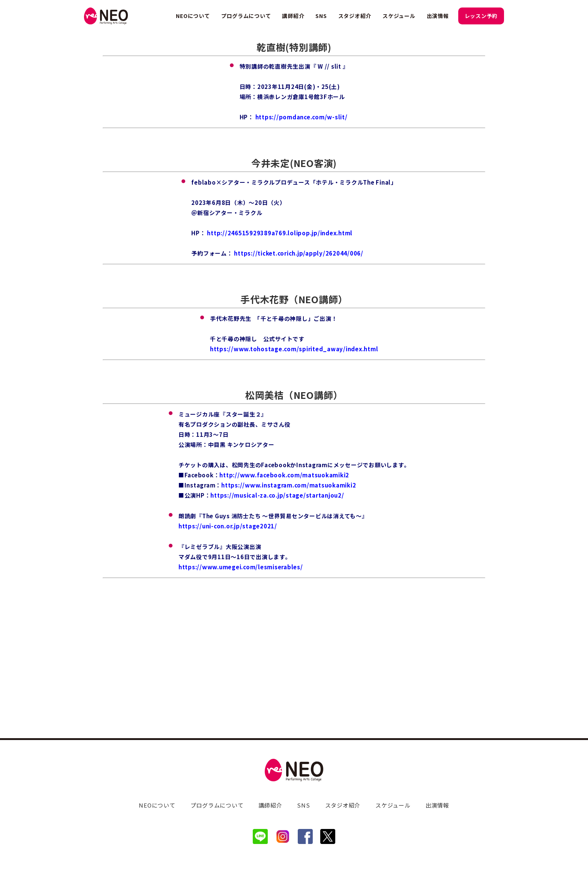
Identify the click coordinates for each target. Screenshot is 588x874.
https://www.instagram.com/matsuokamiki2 (289, 581)
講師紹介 (293, 16)
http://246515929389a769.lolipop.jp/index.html (280, 329)
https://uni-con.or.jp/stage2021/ (228, 622)
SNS (321, 16)
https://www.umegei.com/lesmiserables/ (241, 663)
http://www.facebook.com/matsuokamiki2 (284, 571)
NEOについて (193, 16)
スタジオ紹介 (355, 16)
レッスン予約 (481, 16)
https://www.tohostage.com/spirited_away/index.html (294, 445)
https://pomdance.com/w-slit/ (301, 213)
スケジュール (399, 16)
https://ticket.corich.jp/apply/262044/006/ (299, 349)
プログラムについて (246, 16)
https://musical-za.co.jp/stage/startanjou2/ (277, 591)
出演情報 (438, 16)
